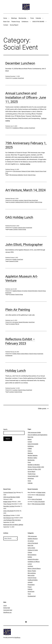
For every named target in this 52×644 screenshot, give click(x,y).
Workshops (31, 478)
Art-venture (15, 200)
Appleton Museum (17, 291)
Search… (6, 429)
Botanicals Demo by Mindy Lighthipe (13, 525)
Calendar (38, 18)
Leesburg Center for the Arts (22, 202)
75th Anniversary (17, 171)
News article (31, 575)
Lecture (30, 564)
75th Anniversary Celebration (16, 175)
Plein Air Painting (18, 310)
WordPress (17, 638)
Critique (30, 552)
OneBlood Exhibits (33, 580)
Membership (22, 18)
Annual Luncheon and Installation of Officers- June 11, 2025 (26, 97)
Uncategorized (9, 356)
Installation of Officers (18, 128)
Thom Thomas (7, 504)
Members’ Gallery (32, 458)
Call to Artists (31, 548)
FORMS (30, 449)
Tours (29, 594)
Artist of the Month (8, 511)
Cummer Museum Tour (10, 492)
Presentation (31, 585)
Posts (32, 18)
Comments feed (8, 610)
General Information (33, 291)
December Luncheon (20, 63)
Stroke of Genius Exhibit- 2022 (36, 467)
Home (5, 18)
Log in (5, 605)
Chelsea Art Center (26, 171)
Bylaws (30, 439)
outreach (30, 582)
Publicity (30, 589)
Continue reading (25, 164)
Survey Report (14, 25)
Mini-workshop (32, 573)
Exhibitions (25, 22)
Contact (6, 25)
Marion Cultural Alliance (23, 354)
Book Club (6, 22)
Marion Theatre (32, 571)
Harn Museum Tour (9, 518)
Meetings (14, 18)
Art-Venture (12, 202)
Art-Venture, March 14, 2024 (25, 190)
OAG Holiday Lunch (19, 217)
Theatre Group (16, 22)
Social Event (21, 78)
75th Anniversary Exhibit (38, 504)
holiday (11, 229)
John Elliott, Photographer (24, 245)
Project (30, 587)
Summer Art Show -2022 (34, 469)
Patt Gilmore (7, 515)
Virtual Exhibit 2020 (33, 476)
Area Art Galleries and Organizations (38, 435)
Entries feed (7, 608)
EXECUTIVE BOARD (38, 22)
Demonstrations (32, 555)
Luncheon (15, 78)
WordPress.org (7, 612)
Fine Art (25, 175)
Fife (29, 504)
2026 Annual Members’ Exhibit (12, 497)
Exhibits (33, 171)
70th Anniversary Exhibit (34, 432)
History (30, 451)
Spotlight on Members (34, 465)
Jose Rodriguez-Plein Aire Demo (12, 520)
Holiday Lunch (16, 371)
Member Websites (33, 455)
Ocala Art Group (39, 171)
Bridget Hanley (7, 502)
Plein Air (17, 324)
